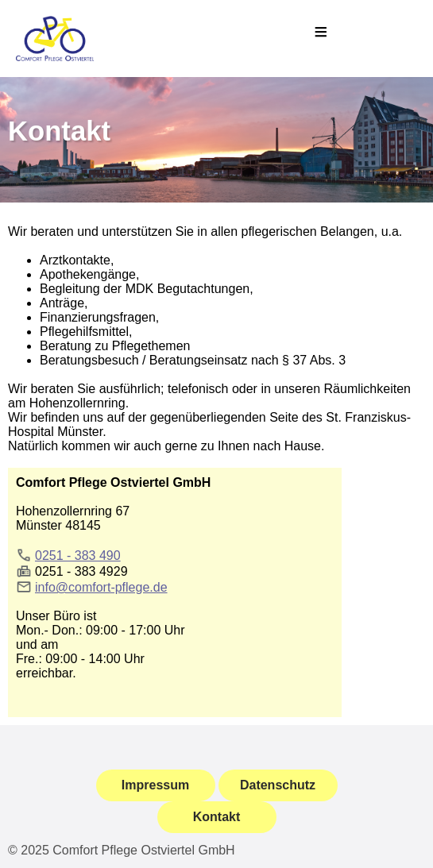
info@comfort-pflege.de (101, 587)
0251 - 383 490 (78, 556)
